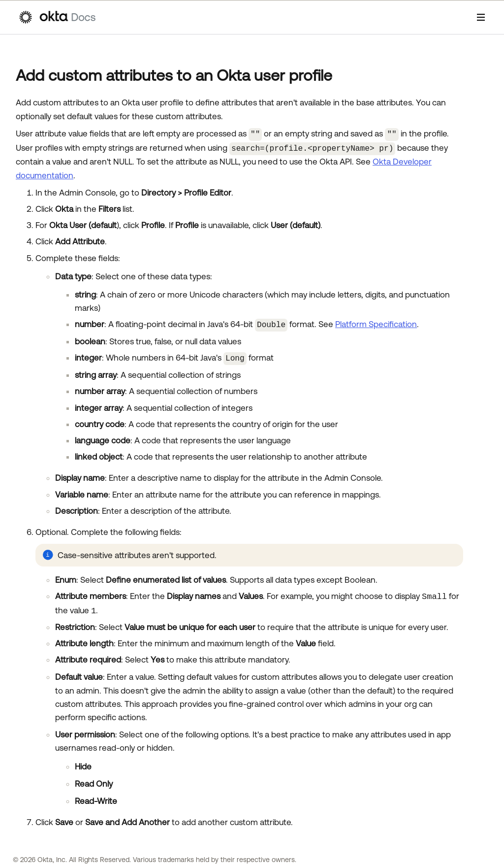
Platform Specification (376, 323)
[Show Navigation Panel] (481, 17)
